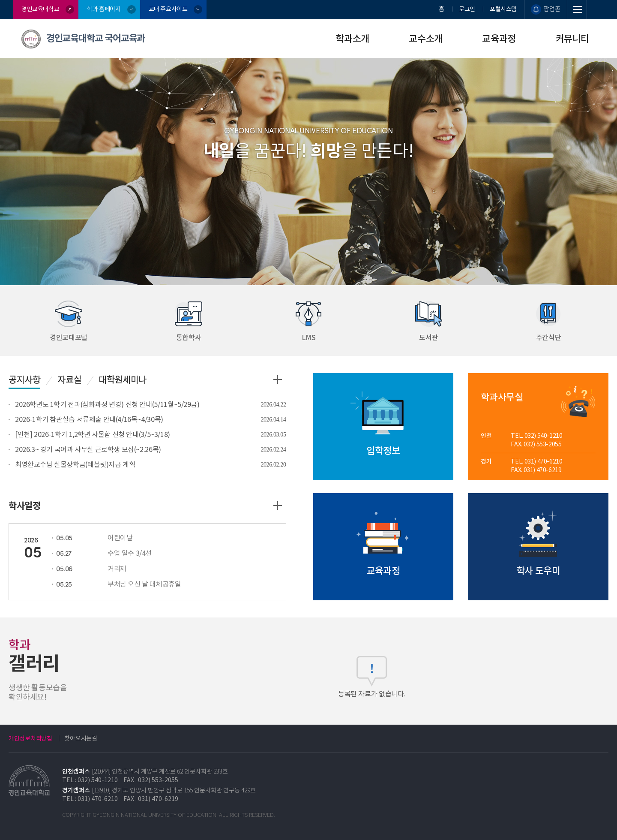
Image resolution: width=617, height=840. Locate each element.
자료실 (69, 380)
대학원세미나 (123, 380)
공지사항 (24, 380)
